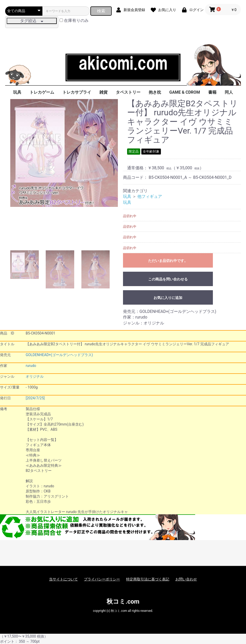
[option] (64, 153)
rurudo (31, 366)
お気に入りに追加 (168, 298)
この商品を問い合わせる (168, 279)
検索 (101, 11)
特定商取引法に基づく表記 (148, 579)
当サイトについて (63, 579)
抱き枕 (155, 92)
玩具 (17, 92)
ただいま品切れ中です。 (168, 261)
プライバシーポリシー (102, 579)
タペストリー (128, 92)
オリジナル (35, 376)
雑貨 (103, 92)
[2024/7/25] (35, 398)
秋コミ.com (123, 602)
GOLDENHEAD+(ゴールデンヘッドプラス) (59, 355)
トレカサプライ (77, 92)
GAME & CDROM (184, 92)
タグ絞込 (32, 21)
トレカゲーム (42, 92)
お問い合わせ (186, 579)
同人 (229, 92)
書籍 (212, 92)
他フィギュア (150, 196)
